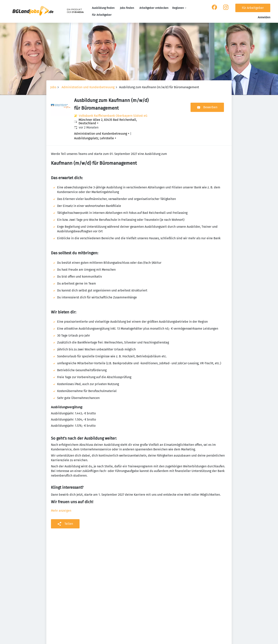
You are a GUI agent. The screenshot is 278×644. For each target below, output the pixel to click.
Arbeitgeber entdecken (154, 8)
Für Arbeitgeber (102, 15)
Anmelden (264, 17)
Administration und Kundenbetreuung (88, 87)
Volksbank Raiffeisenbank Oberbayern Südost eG (113, 116)
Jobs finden (127, 8)
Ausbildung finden (103, 8)
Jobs (53, 87)
